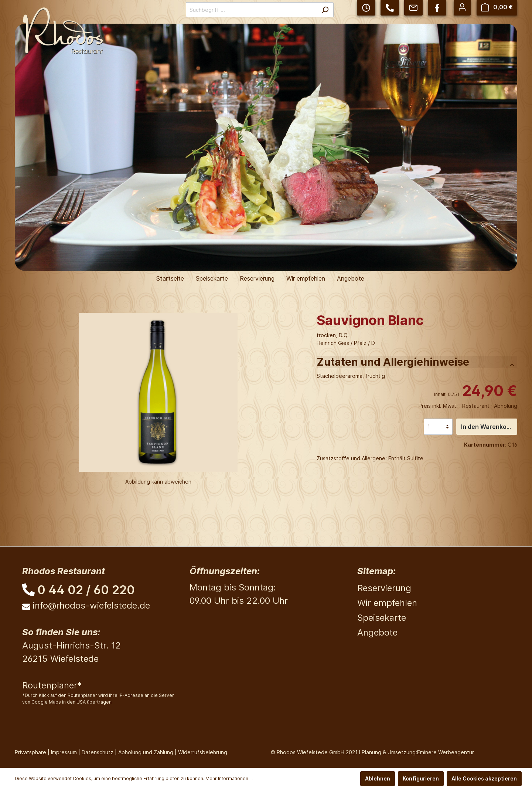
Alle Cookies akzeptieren (484, 778)
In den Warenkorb (487, 427)
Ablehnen (378, 778)
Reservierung (384, 588)
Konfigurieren (421, 778)
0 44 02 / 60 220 (86, 590)
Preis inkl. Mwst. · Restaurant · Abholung (468, 406)
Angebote (377, 632)
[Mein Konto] (462, 7)
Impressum (64, 752)
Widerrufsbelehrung (203, 752)
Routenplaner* (52, 685)
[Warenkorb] (497, 7)
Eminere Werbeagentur (446, 752)
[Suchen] (325, 10)
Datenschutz (98, 752)
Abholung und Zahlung (146, 752)
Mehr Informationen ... (229, 778)
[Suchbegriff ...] (251, 10)
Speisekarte (382, 618)
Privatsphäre (30, 752)
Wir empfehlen (387, 603)
